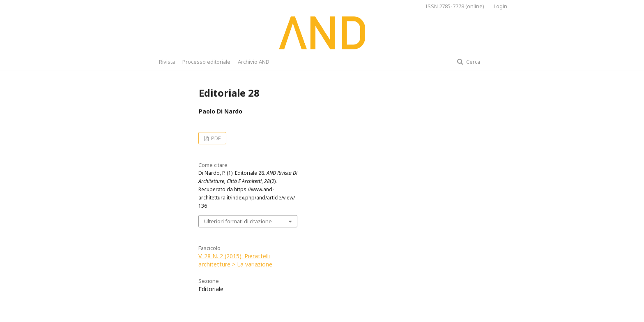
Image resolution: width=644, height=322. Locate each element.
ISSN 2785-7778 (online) (455, 6)
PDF (215, 138)
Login (500, 6)
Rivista (167, 62)
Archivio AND (254, 62)
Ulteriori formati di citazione (238, 221)
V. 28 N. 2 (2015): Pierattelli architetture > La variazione (235, 260)
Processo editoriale (206, 62)
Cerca (473, 62)
